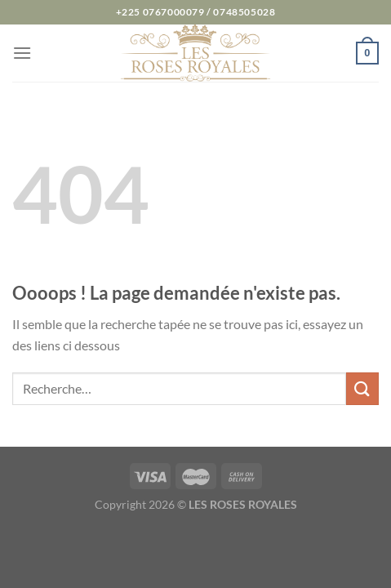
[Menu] (22, 53)
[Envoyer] (362, 388)
